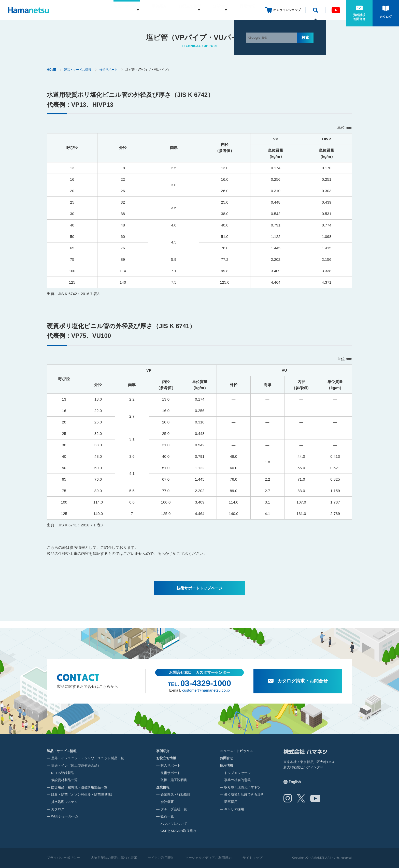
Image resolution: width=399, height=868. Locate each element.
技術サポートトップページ (199, 588)
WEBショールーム (65, 816)
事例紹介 (150, 10)
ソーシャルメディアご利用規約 (208, 858)
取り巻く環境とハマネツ (242, 787)
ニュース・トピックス (236, 751)
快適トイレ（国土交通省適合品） (76, 765)
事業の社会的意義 (237, 780)
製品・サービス (112, 10)
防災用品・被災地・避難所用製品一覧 (79, 787)
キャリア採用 (234, 809)
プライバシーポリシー (63, 858)
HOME (51, 70)
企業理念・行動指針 (175, 794)
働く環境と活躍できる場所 (244, 794)
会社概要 (167, 802)
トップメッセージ (237, 773)
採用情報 (247, 10)
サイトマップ (252, 858)
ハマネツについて (174, 824)
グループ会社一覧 (174, 809)
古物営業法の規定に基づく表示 (114, 858)
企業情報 (216, 10)
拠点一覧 (167, 816)
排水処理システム (64, 802)
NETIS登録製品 (63, 773)
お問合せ (226, 758)
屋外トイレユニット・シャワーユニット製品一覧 (88, 758)
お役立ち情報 (180, 10)
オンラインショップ (287, 10)
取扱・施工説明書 (174, 780)
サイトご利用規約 (161, 858)
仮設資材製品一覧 (64, 780)
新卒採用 (231, 802)
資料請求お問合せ (359, 17)
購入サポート (170, 765)
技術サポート (108, 70)
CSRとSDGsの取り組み (178, 831)
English (295, 782)
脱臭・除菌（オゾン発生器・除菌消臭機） (83, 794)
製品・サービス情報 (78, 70)
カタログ (386, 17)
